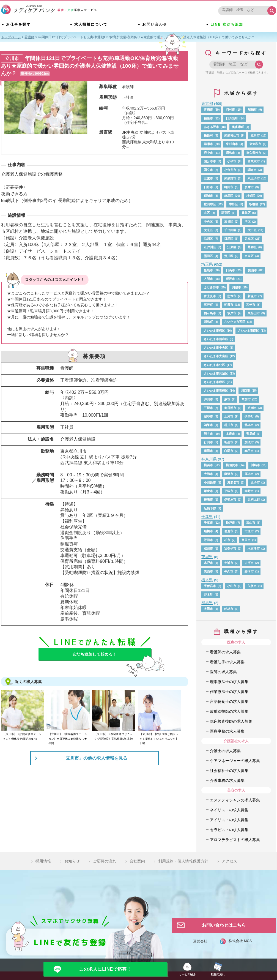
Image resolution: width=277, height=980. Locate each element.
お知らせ (72, 861)
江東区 (232, 247)
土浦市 (229, 563)
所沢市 (230, 279)
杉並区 (251, 196)
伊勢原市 (230, 499)
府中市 (208, 153)
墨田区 (208, 256)
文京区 (208, 230)
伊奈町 (249, 416)
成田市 (208, 548)
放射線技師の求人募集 (229, 711)
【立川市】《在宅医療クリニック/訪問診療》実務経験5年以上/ (113, 736)
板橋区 (254, 204)
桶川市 (229, 425)
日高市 (230, 270)
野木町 (208, 594)
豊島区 (246, 213)
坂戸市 (232, 313)
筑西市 (208, 571)
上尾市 (229, 416)
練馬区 (229, 196)
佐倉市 (229, 531)
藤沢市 (229, 474)
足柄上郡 (254, 499)
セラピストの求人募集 (229, 830)
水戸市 (208, 563)
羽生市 (229, 442)
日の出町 (232, 118)
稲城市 (208, 196)
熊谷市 (208, 434)
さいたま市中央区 (216, 348)
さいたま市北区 (214, 365)
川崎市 (255, 465)
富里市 (246, 540)
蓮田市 (208, 451)
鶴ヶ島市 (210, 313)
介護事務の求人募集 (227, 780)
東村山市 (232, 144)
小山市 (232, 586)
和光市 (251, 305)
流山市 (251, 523)
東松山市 (254, 313)
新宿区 (226, 213)
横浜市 (208, 465)
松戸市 (230, 523)
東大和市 (255, 144)
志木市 (232, 296)
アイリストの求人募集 (229, 820)
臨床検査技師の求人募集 (231, 721)
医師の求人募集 (223, 672)
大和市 (208, 474)
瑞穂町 (252, 110)
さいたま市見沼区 (216, 373)
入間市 (208, 279)
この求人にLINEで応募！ (105, 969)
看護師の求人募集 (225, 652)
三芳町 (208, 305)
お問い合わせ (156, 25)
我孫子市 (230, 548)
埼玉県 (207, 264)
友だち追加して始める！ (95, 654)
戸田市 (208, 399)
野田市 (208, 540)
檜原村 (208, 135)
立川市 (255, 135)
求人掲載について (92, 25)
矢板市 (252, 586)
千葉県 (207, 517)
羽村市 (230, 110)
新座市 (252, 296)
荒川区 (229, 256)
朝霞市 (229, 305)
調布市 (252, 170)
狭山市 (252, 270)
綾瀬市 (208, 499)
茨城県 (207, 557)
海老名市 (233, 482)
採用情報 (43, 861)
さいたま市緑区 (214, 382)
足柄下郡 (210, 508)
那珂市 (249, 571)
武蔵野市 (230, 178)
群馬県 (207, 603)
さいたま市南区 (249, 331)
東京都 (207, 103)
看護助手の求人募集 (227, 662)
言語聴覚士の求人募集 (229, 701)
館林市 (229, 609)
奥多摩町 (238, 127)
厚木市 (249, 474)
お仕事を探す (19, 25)
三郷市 (208, 408)
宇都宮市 (210, 586)
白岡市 (229, 451)
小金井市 (230, 170)
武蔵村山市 (232, 135)
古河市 (249, 563)
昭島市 (230, 153)
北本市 (249, 425)
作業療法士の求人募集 (229, 692)
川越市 (236, 287)
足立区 (249, 239)
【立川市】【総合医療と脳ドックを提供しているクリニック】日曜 (159, 739)
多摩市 (249, 187)
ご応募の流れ (105, 861)
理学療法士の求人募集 (229, 682)
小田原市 (210, 482)
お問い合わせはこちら (224, 925)
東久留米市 (254, 153)
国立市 (208, 170)
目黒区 (229, 239)
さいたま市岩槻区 (216, 391)
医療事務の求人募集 (227, 731)
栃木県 (207, 580)
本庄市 (230, 434)
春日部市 (230, 408)
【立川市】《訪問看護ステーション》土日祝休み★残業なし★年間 (68, 739)
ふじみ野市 (211, 287)
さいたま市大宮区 (216, 356)
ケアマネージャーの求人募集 (235, 761)
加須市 (249, 442)
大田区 (252, 230)
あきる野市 (211, 127)
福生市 (208, 118)
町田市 (229, 187)
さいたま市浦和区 (216, 339)
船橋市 (208, 531)
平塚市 (229, 491)
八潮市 (252, 408)
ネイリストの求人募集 (229, 810)
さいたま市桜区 (214, 331)
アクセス (229, 861)
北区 (207, 213)
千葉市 (208, 523)
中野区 (233, 204)
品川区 (208, 239)
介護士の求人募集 (225, 751)
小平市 (232, 161)
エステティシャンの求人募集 (235, 800)
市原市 (249, 531)
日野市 (208, 187)
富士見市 (210, 296)
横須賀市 (232, 465)
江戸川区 (210, 247)
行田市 (208, 442)
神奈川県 (209, 459)
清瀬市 (208, 144)
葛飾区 (252, 247)
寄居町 (251, 434)
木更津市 (254, 548)
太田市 (208, 609)
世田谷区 (210, 204)
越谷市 (208, 416)
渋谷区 (229, 222)
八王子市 (254, 178)
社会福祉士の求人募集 (229, 771)
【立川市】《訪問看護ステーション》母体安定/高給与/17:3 (22, 736)
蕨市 (227, 399)
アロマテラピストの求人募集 (235, 840)
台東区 (249, 256)
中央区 (208, 222)
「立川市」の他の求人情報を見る (94, 758)
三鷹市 (208, 178)
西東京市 (254, 161)
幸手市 (249, 451)
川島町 (208, 322)
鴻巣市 (208, 425)
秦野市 (249, 491)
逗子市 (255, 482)
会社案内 (137, 861)
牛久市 (229, 571)
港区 (248, 222)
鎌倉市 (208, 491)
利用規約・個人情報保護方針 (183, 861)
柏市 (227, 540)
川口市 (246, 391)
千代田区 (230, 230)
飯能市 (208, 270)
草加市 (246, 399)
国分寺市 (210, 161)
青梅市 (208, 110)
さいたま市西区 (235, 322)
